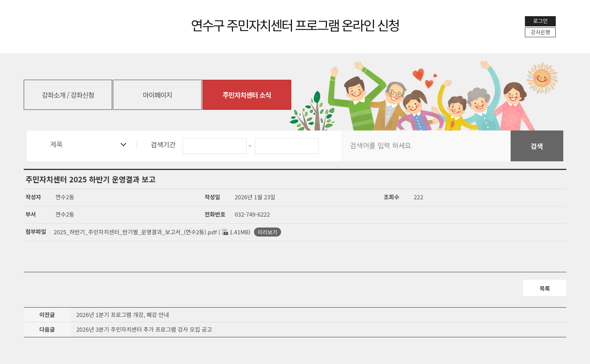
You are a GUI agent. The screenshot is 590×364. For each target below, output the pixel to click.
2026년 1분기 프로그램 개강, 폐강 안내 (123, 315)
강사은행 (541, 32)
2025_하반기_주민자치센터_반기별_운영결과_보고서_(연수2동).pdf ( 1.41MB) (152, 232)
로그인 (541, 21)
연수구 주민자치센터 (295, 25)
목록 (545, 288)
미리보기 (268, 232)
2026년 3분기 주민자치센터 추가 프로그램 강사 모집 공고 (144, 330)
